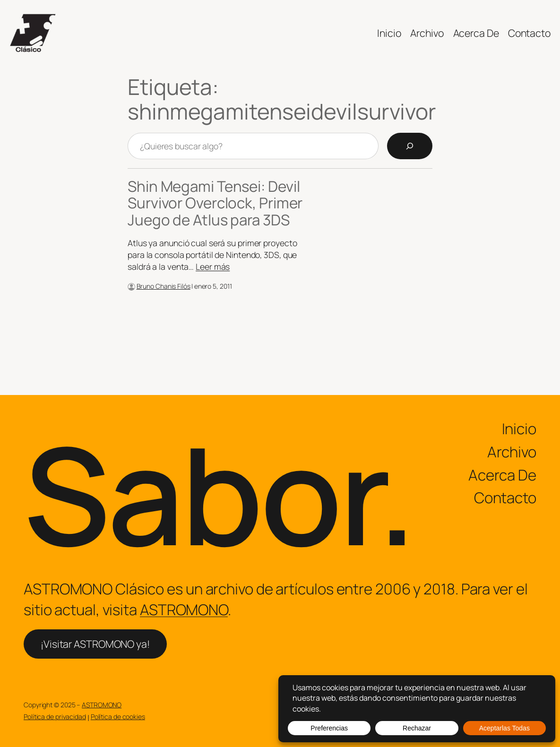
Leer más (213, 266)
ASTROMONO (184, 610)
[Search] (410, 146)
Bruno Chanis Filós (164, 286)
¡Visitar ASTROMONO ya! (95, 644)
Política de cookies (118, 717)
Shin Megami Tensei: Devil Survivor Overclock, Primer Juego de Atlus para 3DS (215, 203)
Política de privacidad (55, 717)
